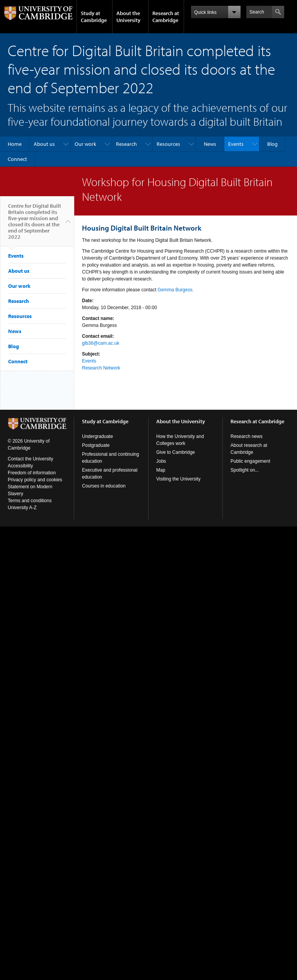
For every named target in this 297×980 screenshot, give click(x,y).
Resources (168, 144)
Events (236, 144)
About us (44, 144)
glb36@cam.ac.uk (101, 343)
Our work (85, 144)
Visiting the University (178, 479)
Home (15, 144)
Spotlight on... (245, 470)
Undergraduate (97, 436)
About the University (128, 17)
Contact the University (30, 459)
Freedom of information (32, 473)
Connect (17, 159)
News (210, 144)
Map (161, 470)
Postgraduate (96, 445)
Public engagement (250, 461)
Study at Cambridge (94, 17)
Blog (272, 144)
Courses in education (104, 486)
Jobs (161, 461)
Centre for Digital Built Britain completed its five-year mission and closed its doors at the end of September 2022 (35, 224)
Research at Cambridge (166, 17)
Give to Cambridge (176, 452)
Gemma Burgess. (175, 290)
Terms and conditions (30, 501)
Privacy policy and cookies (35, 480)
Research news (247, 436)
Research (126, 144)
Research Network (101, 368)
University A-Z (22, 508)
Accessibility (20, 466)
